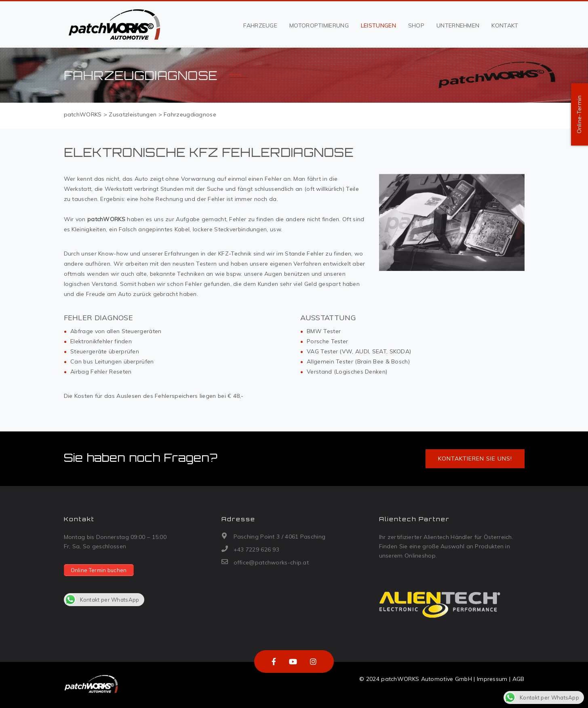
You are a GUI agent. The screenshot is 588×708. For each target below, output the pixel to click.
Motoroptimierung (319, 25)
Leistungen (378, 25)
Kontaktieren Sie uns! (475, 459)
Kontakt (505, 25)
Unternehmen (458, 25)
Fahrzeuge (260, 25)
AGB (518, 679)
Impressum (492, 679)
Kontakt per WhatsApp (102, 600)
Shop (416, 25)
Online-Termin (579, 115)
